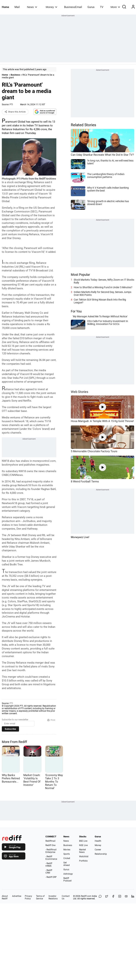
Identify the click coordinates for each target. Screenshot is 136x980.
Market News (82, 851)
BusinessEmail (73, 7)
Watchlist (84, 857)
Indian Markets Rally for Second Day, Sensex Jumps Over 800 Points (102, 293)
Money (52, 7)
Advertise (17, 896)
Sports (67, 854)
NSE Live (83, 845)
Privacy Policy (28, 897)
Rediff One (50, 845)
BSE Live (83, 841)
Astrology (68, 874)
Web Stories (79, 392)
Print (51, 720)
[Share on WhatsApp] (100, 897)
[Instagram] (120, 897)
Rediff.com (86, 896)
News (32, 7)
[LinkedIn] (133, 897)
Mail (17, 7)
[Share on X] (107, 897)
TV (102, 7)
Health (98, 841)
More (115, 7)
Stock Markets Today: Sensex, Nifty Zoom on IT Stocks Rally (104, 281)
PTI (11, 105)
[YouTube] (126, 897)
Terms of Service (40, 897)
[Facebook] (113, 897)
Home (5, 7)
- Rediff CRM (49, 872)
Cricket (67, 858)
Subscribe (10, 729)
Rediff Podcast (67, 879)
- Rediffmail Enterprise (51, 851)
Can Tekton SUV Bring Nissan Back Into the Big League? (100, 301)
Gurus (91, 7)
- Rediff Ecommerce (51, 858)
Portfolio (83, 861)
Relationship (101, 854)
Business (15, 75)
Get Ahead (67, 864)
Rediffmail (50, 841)
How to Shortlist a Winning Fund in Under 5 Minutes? (103, 287)
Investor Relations (53, 897)
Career (98, 850)
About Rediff (5, 897)
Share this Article (15, 112)
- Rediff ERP (51, 877)
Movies (67, 850)
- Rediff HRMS (49, 865)
